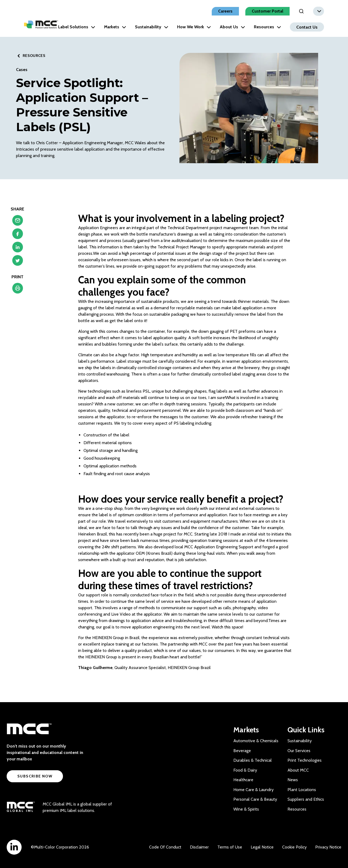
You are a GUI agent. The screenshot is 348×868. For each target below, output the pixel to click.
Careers (225, 11)
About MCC (298, 770)
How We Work (194, 27)
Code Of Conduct (165, 847)
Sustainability (152, 27)
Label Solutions (77, 27)
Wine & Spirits (246, 809)
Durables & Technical (253, 760)
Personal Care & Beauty (255, 799)
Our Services (299, 751)
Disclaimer (199, 847)
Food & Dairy (245, 770)
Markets (115, 27)
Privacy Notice (328, 847)
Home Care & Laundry (253, 790)
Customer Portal (267, 11)
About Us (232, 27)
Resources (267, 27)
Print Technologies (305, 760)
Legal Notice (262, 847)
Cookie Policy (294, 847)
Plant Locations (302, 790)
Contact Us (307, 27)
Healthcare (243, 780)
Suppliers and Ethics (306, 799)
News (293, 780)
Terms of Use (230, 847)
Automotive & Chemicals (256, 741)
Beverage (242, 751)
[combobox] (319, 11)
